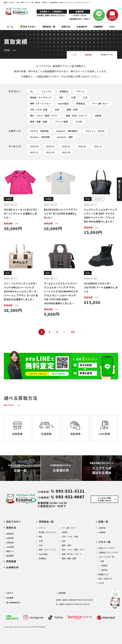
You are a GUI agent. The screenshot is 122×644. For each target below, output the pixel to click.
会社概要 (10, 598)
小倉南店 (102, 532)
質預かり (10, 551)
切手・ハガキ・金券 (70, 537)
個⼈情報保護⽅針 (13, 602)
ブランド (80, 91)
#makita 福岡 (65, 137)
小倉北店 (104, 570)
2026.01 (82, 146)
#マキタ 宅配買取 (39, 131)
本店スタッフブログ (106, 548)
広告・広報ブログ (105, 579)
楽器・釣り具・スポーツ (72, 554)
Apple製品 (64, 103)
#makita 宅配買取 (40, 137)
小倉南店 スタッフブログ (108, 552)
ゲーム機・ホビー (69, 528)
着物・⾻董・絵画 (69, 558)
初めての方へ (14, 522)
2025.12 (98, 146)
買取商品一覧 (46, 522)
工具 (85, 97)
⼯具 (41, 545)
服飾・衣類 (72, 110)
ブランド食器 (61, 122)
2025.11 (34, 152)
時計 (61, 97)
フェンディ (47, 91)
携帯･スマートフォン (40, 103)
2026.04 (34, 146)
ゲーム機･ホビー (101, 103)
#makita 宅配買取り (67, 131)
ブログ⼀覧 (104, 542)
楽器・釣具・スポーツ (77, 116)
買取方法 (11, 528)
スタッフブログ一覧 (106, 557)
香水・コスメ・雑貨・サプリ (44, 116)
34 (73, 332)
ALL (32, 91)
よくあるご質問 (104, 499)
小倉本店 (102, 528)
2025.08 (66, 152)
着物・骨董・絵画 (39, 122)
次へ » (80, 332)
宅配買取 (10, 543)
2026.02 (66, 146)
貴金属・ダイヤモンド (41, 97)
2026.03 (50, 146)
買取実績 (11, 561)
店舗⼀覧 (103, 522)
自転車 (98, 116)
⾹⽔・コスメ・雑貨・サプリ (73, 550)
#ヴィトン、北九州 (95, 131)
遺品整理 (10, 556)
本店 (102, 561)
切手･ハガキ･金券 (39, 110)
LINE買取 (10, 547)
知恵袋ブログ (104, 574)
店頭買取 (10, 534)
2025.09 (50, 152)
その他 (79, 122)
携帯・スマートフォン (48, 550)
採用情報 (62, 593)
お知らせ (10, 593)
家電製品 (64, 91)
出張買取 (10, 538)
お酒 (73, 97)
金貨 (57, 110)
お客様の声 (12, 567)
